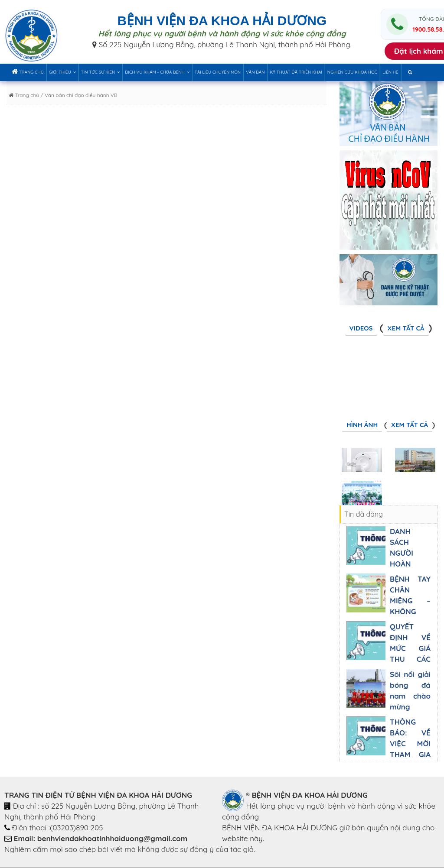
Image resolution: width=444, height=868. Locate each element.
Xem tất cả (406, 328)
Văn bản (255, 72)
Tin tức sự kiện (101, 72)
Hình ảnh (362, 425)
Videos (361, 328)
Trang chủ (28, 71)
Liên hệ (390, 72)
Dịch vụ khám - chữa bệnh (157, 72)
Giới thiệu (62, 72)
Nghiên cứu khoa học (352, 72)
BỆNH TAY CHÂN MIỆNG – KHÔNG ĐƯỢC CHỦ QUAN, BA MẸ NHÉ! (410, 611)
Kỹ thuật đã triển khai (296, 72)
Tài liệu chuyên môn (218, 72)
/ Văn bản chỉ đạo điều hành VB (78, 95)
